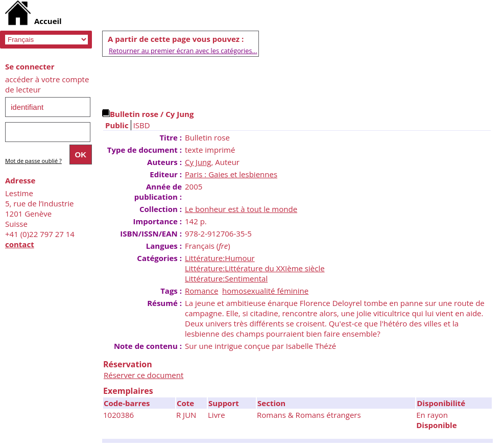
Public (117, 125)
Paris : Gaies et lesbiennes (231, 174)
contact (20, 244)
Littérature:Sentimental (226, 278)
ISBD (142, 125)
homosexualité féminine (265, 291)
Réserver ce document (143, 375)
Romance (201, 291)
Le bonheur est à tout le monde (241, 209)
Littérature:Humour (220, 258)
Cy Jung (198, 162)
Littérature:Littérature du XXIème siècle (255, 268)
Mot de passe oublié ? (33, 161)
